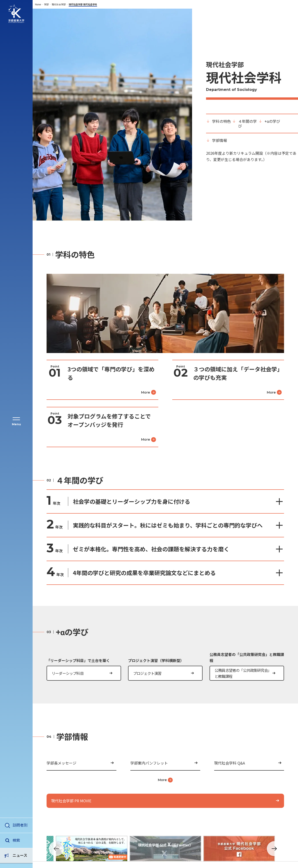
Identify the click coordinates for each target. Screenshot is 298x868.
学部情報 (220, 140)
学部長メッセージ (61, 763)
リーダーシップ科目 (68, 673)
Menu (16, 424)
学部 (46, 4)
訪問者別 (20, 825)
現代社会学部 (59, 4)
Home (38, 4)
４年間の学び (247, 124)
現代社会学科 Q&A (230, 763)
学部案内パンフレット (149, 763)
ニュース (20, 840)
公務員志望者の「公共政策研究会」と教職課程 (243, 673)
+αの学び (272, 121)
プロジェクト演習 (147, 673)
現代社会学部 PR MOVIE (71, 801)
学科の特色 (221, 121)
